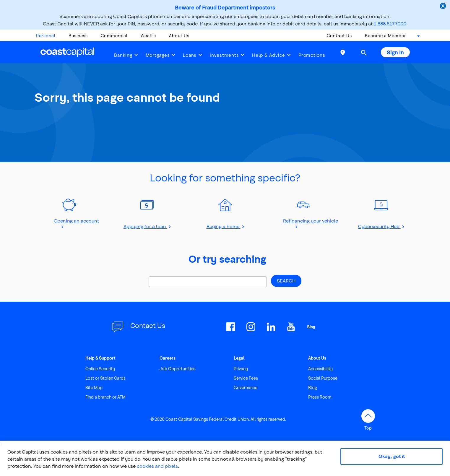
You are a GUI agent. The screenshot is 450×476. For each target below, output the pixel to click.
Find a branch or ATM (105, 397)
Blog (313, 388)
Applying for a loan (145, 226)
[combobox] (417, 37)
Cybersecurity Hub (379, 226)
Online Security (100, 369)
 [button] (364, 53)
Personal (46, 36)
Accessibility (320, 369)
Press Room (320, 397)
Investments (224, 55)
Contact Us (339, 36)
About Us (179, 36)
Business (78, 36)
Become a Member (385, 36)
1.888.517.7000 (390, 23)
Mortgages (158, 55)
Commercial (114, 36)
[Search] (208, 282)
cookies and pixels (157, 466)
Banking (123, 55)
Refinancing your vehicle (311, 220)
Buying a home (224, 226)
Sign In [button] (395, 52)
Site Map (94, 388)
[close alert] (443, 7)
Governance (246, 388)
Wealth (148, 36)
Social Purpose (323, 378)
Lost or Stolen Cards (105, 378)
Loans (190, 55)
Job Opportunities (177, 369)
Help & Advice (269, 55)
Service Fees (246, 378)
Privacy (241, 369)
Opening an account (76, 220)
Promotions (312, 55)
